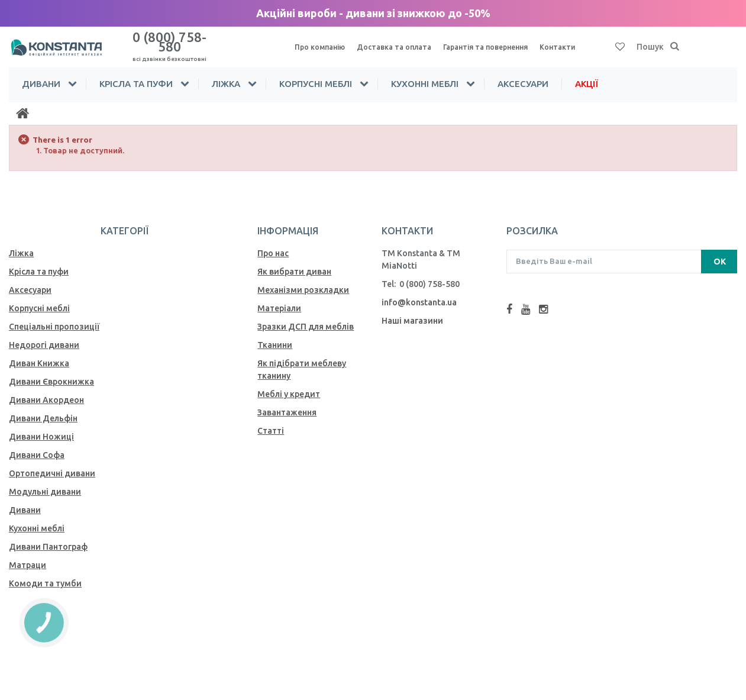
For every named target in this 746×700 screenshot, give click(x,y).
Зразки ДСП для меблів (306, 316)
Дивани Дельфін (43, 408)
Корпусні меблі (316, 73)
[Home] (22, 103)
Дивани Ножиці (41, 426)
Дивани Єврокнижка (51, 371)
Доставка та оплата (401, 42)
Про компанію (322, 42)
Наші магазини (412, 310)
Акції (587, 73)
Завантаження (287, 402)
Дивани (41, 73)
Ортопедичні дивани (52, 463)
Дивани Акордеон (46, 389)
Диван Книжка (39, 353)
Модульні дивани (45, 481)
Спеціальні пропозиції (54, 316)
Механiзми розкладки (303, 279)
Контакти (578, 42)
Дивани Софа (37, 444)
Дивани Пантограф (48, 536)
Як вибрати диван (294, 261)
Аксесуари (523, 73)
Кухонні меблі (425, 73)
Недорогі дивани (44, 334)
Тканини (275, 334)
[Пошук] (675, 42)
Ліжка (226, 73)
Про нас (273, 243)
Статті (271, 420)
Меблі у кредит (289, 383)
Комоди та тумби (45, 573)
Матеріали (279, 298)
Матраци (28, 554)
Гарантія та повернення (500, 42)
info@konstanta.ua (419, 292)
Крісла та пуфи (136, 73)
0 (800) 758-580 (170, 41)
